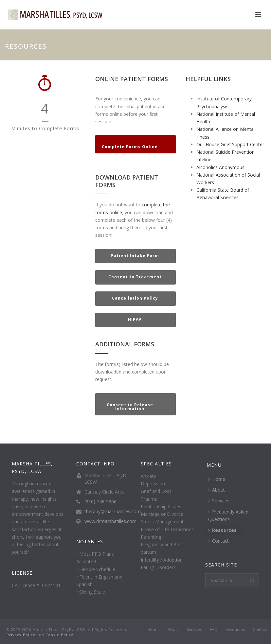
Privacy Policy (21, 635)
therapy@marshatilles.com (113, 512)
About (217, 490)
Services (219, 501)
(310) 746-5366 (100, 502)
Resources (222, 530)
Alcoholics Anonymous (220, 167)
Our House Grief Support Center (230, 144)
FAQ (214, 630)
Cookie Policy (59, 635)
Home (217, 479)
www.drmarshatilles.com (110, 521)
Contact (218, 541)
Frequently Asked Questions (228, 515)
